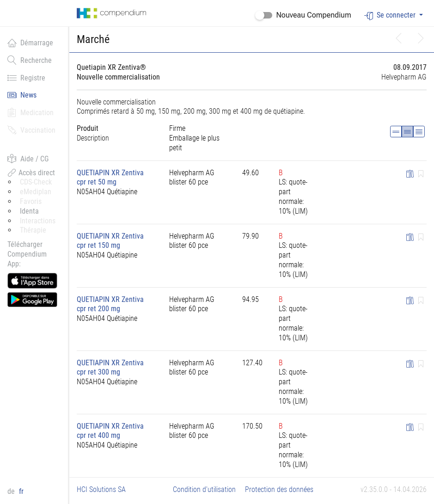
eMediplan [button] (36, 192)
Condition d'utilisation (204, 489)
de (12, 491)
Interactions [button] (38, 221)
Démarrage (30, 43)
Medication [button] (31, 112)
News (22, 95)
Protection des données (279, 489)
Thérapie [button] (33, 230)
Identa (29, 211)
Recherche (30, 60)
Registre (26, 78)
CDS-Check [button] (36, 182)
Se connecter (391, 15)
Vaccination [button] (31, 130)
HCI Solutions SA (101, 489)
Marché (93, 39)
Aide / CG (28, 159)
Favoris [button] (31, 201)
